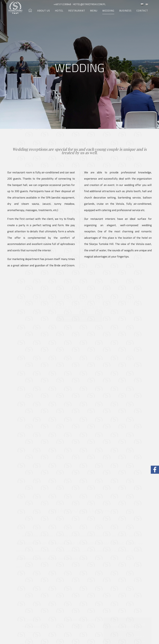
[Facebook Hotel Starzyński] (155, 470)
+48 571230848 (63, 4)
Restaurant (77, 11)
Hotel (59, 11)
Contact (142, 11)
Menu (94, 11)
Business (125, 11)
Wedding (108, 11)
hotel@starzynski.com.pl (89, 4)
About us (44, 11)
